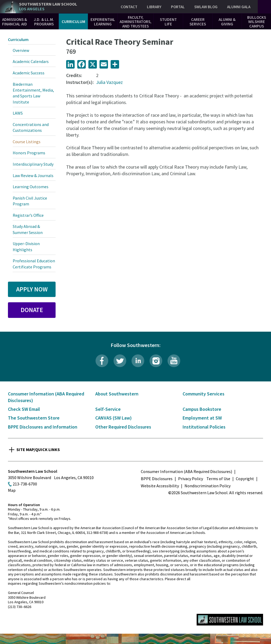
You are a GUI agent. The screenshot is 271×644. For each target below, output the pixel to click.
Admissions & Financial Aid (15, 22)
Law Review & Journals (33, 175)
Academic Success (29, 73)
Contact (129, 7)
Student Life (168, 22)
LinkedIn (138, 361)
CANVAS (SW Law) (114, 418)
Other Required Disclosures (123, 427)
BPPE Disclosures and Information (43, 427)
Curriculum (73, 22)
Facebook (102, 361)
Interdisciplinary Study (33, 164)
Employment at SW (202, 418)
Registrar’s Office (28, 215)
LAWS (18, 113)
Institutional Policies (204, 427)
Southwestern (48, 6)
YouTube (174, 361)
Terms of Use (218, 479)
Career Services (198, 22)
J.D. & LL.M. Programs (44, 22)
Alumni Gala (239, 7)
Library (154, 7)
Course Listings (27, 142)
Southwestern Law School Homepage (230, 620)
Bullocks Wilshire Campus (257, 22)
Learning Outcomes (31, 187)
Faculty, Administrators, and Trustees (135, 22)
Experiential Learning (103, 22)
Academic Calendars (31, 61)
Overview (21, 50)
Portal (178, 7)
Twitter (120, 361)
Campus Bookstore (202, 409)
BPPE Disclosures (157, 479)
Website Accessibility (160, 486)
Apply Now (32, 289)
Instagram (156, 361)
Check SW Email (24, 409)
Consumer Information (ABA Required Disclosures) (186, 471)
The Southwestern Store (34, 418)
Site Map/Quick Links (38, 449)
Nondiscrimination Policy (207, 486)
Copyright (245, 479)
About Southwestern (117, 394)
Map (12, 490)
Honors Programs (29, 153)
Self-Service (108, 409)
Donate (32, 310)
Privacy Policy (191, 479)
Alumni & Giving (227, 22)
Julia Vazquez (109, 82)
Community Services (204, 394)
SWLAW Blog (206, 7)
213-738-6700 (25, 484)
